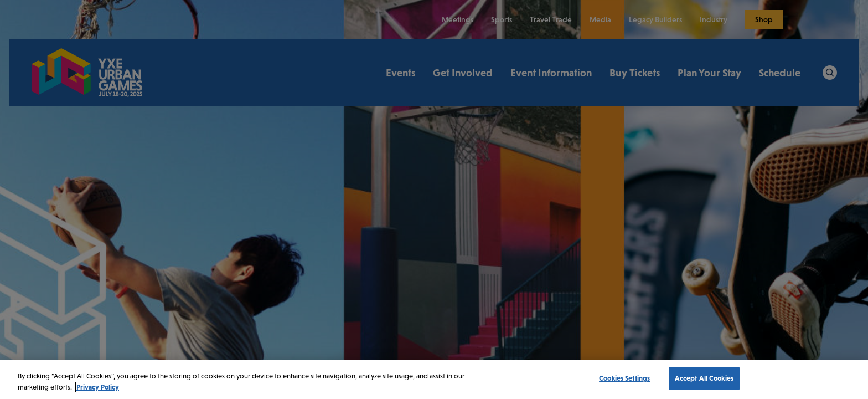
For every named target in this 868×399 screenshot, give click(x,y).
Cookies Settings (624, 378)
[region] (434, 379)
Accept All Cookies (704, 378)
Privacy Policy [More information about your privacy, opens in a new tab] (98, 387)
